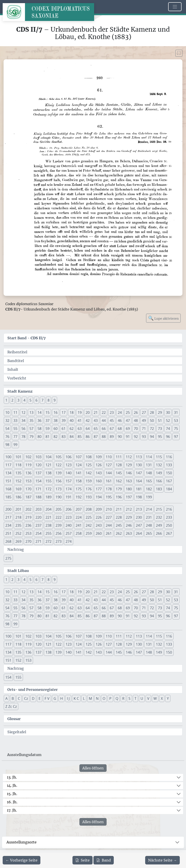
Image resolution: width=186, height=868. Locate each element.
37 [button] (48, 421)
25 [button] (128, 412)
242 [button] (89, 525)
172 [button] (49, 489)
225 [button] (89, 517)
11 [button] (15, 412)
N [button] (97, 698)
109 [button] (99, 457)
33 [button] (15, 421)
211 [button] (119, 509)
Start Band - (27, 338)
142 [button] (89, 473)
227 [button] (109, 517)
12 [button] (23, 412)
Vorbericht (17, 378)
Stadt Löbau (18, 571)
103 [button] (38, 457)
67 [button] (112, 429)
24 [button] (120, 412)
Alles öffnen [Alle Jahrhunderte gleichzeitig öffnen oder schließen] (93, 768)
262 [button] (119, 533)
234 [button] (8, 525)
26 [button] (136, 412)
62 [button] (72, 429)
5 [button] (30, 400)
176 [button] (89, 489)
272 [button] (49, 541)
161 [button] (109, 481)
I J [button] (68, 698)
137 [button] (38, 473)
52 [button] (168, 421)
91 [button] (128, 437)
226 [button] (99, 517)
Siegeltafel (17, 732)
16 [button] (56, 412)
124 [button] (79, 465)
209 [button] (99, 509)
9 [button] (55, 400)
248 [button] (149, 525)
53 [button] (176, 421)
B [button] (13, 698)
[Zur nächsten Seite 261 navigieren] (162, 860)
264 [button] (139, 533)
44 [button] (104, 421)
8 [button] (49, 400)
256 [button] (59, 533)
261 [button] (109, 533)
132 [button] (159, 465)
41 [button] (80, 421)
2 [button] (12, 400)
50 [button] (152, 421)
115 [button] (159, 457)
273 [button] (59, 541)
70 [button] (136, 429)
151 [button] (8, 481)
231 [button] (149, 517)
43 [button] (96, 421)
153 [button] (28, 481)
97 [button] (176, 437)
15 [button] (48, 412)
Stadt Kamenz (20, 391)
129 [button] (129, 465)
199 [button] (149, 497)
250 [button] (169, 525)
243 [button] (99, 525)
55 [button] (15, 429)
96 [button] (168, 437)
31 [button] (176, 412)
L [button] (84, 698)
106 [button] (69, 457)
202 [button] (28, 509)
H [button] (62, 698)
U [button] (142, 698)
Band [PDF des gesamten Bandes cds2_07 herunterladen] (104, 860)
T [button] (135, 698)
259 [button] (89, 533)
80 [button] (39, 437)
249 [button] (159, 525)
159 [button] (89, 481)
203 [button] (38, 509)
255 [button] (49, 533)
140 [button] (69, 473)
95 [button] (160, 437)
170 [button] (28, 489)
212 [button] (129, 509)
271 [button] (38, 541)
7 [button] (42, 400)
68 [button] (120, 429)
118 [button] (18, 465)
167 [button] (169, 481)
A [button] (6, 698)
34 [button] (23, 421)
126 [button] (99, 465)
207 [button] (79, 509)
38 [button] (56, 421)
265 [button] (149, 533)
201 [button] (18, 509)
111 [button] (119, 457)
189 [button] (49, 497)
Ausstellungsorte (22, 842)
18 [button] (72, 412)
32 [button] (7, 421)
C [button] (19, 698)
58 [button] (39, 429)
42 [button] (88, 421)
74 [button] (168, 429)
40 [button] (72, 421)
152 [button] (18, 481)
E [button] (40, 698)
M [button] (90, 698)
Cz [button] (26, 698)
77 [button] (15, 437)
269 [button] (18, 541)
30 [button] (168, 412)
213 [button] (139, 509)
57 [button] (31, 429)
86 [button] (88, 437)
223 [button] (69, 517)
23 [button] (112, 412)
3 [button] (18, 400)
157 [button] (69, 481)
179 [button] (119, 489)
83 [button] (64, 437)
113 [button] (139, 457)
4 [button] (24, 400)
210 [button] (109, 509)
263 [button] (129, 533)
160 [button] (99, 481)
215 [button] (159, 509)
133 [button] (169, 465)
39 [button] (64, 421)
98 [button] (7, 445)
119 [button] (28, 465)
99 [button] (15, 445)
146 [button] (129, 473)
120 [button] (38, 465)
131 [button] (149, 465)
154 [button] (38, 481)
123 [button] (69, 465)
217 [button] (8, 517)
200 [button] (8, 509)
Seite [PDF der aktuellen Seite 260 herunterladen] (83, 860)
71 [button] (144, 429)
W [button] (155, 698)
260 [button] (99, 533)
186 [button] (18, 497)
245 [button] (119, 525)
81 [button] (48, 437)
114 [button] (149, 457)
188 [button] (38, 497)
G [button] (55, 698)
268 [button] (8, 541)
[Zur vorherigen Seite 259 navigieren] (22, 860)
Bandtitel (16, 361)
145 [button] (119, 473)
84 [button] (72, 437)
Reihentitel (17, 352)
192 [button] (79, 497)
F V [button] (47, 698)
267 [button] (169, 533)
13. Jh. (12, 777)
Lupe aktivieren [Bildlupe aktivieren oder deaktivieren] (163, 318)
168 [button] (8, 489)
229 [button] (129, 517)
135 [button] (18, 473)
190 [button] (59, 497)
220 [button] (38, 517)
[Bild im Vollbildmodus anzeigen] (179, 53)
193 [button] (89, 497)
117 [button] (8, 465)
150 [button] (169, 473)
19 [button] (80, 412)
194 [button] (99, 497)
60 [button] (56, 429)
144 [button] (109, 473)
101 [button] (18, 457)
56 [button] (23, 429)
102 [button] (28, 457)
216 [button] (169, 509)
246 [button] (129, 525)
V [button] (148, 698)
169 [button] (18, 489)
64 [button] (88, 429)
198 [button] (139, 497)
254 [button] (38, 533)
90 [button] (120, 437)
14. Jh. (12, 785)
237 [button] (38, 525)
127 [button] (109, 465)
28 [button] (152, 412)
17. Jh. (12, 810)
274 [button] (69, 541)
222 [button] (59, 517)
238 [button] (49, 525)
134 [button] (8, 473)
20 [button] (88, 412)
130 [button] (139, 465)
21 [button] (96, 412)
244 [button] (109, 525)
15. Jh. (12, 794)
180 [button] (129, 489)
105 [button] (59, 457)
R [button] (123, 698)
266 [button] (159, 533)
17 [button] (64, 412)
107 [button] (79, 457)
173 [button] (59, 489)
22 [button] (104, 412)
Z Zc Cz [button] (11, 706)
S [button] (129, 698)
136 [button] (28, 473)
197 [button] (129, 497)
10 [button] (7, 412)
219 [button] (28, 517)
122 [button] (59, 465)
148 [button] (149, 473)
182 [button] (149, 489)
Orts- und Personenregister (33, 690)
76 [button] (7, 437)
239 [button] (59, 525)
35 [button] (31, 421)
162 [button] (119, 481)
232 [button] (159, 517)
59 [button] (48, 429)
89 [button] (112, 437)
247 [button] (139, 525)
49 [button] (144, 421)
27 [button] (144, 412)
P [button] (110, 698)
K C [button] (76, 698)
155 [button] (49, 481)
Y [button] (168, 698)
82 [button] (56, 437)
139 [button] (59, 473)
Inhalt (13, 369)
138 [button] (49, 473)
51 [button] (160, 421)
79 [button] (31, 437)
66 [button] (104, 429)
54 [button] (7, 429)
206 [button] (69, 509)
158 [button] (79, 481)
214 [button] (149, 509)
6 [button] (36, 400)
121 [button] (49, 465)
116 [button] (169, 457)
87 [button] (96, 437)
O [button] (104, 698)
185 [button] (8, 497)
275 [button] (8, 558)
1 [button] (6, 400)
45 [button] (112, 421)
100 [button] (8, 457)
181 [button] (139, 489)
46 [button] (120, 421)
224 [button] (79, 517)
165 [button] (149, 481)
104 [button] (49, 457)
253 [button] (28, 533)
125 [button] (89, 465)
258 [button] (79, 533)
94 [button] (152, 437)
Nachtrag (16, 549)
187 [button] (28, 497)
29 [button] (160, 412)
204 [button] (49, 509)
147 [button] (139, 473)
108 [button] (89, 457)
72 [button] (152, 429)
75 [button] (176, 429)
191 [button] (69, 497)
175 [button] (79, 489)
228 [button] (119, 517)
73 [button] (160, 429)
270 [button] (28, 541)
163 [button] (129, 481)
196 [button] (119, 497)
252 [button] (18, 533)
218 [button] (18, 517)
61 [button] (64, 429)
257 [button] (69, 533)
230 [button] (139, 517)
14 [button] (39, 412)
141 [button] (79, 473)
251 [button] (8, 533)
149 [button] (159, 473)
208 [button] (89, 509)
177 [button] (99, 489)
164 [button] (139, 481)
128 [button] (119, 465)
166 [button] (159, 481)
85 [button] (80, 437)
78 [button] (23, 437)
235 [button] (18, 525)
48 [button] (136, 421)
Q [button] (117, 698)
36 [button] (39, 421)
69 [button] (128, 429)
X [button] (162, 698)
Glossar (14, 719)
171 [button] (38, 489)
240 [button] (69, 525)
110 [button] (109, 457)
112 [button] (129, 457)
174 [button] (69, 489)
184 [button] (169, 489)
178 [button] (109, 489)
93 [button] (144, 437)
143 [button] (99, 473)
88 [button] (104, 437)
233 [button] (169, 517)
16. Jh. (12, 802)
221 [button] (49, 517)
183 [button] (159, 489)
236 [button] (28, 525)
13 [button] (31, 412)
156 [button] (59, 481)
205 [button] (59, 509)
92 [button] (136, 437)
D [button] (33, 698)
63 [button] (80, 429)
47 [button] (128, 421)
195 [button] (109, 497)
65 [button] (96, 429)
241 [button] (79, 525)
